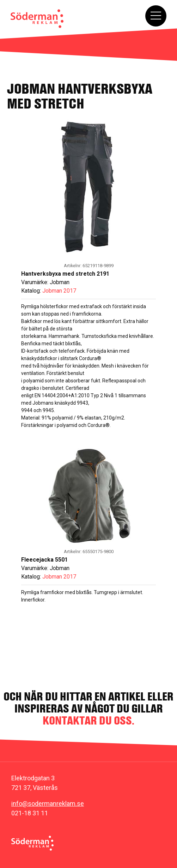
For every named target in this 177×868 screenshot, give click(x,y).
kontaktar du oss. (88, 720)
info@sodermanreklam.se (48, 804)
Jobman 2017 (59, 291)
